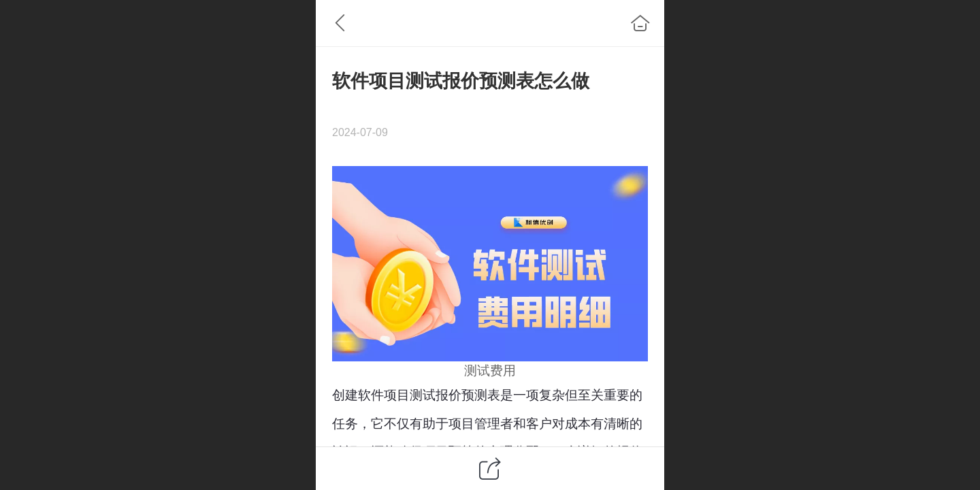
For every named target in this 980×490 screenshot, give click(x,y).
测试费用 (490, 371)
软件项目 (384, 395)
